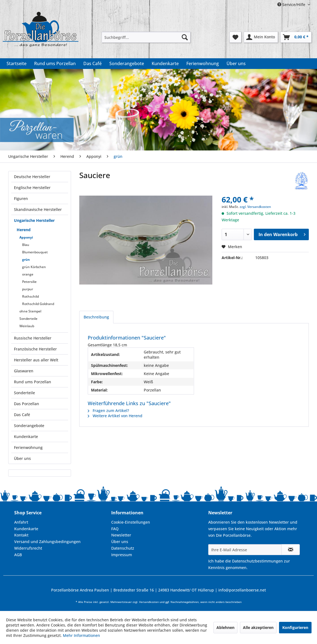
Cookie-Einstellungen (131, 522)
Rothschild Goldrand (38, 304)
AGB (18, 555)
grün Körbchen (34, 267)
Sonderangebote (29, 426)
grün (26, 259)
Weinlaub (27, 326)
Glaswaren (24, 371)
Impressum (122, 555)
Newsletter (121, 535)
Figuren (21, 198)
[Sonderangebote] (127, 63)
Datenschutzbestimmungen (257, 561)
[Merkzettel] (235, 37)
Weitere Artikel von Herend (115, 416)
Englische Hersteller (32, 188)
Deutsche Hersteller (32, 177)
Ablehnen (225, 627)
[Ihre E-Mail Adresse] (245, 550)
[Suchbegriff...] (146, 37)
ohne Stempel (30, 311)
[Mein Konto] (261, 37)
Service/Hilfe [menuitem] (292, 5)
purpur (28, 289)
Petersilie (29, 282)
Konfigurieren (295, 627)
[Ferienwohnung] (203, 63)
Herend (24, 230)
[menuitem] (146, 37)
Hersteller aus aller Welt (36, 360)
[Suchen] (185, 37)
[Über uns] (236, 63)
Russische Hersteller (33, 338)
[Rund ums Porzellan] (55, 63)
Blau (26, 245)
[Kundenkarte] (165, 63)
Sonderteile (28, 319)
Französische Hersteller (35, 349)
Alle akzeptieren (258, 627)
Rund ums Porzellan (33, 382)
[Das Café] (93, 63)
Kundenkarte (26, 436)
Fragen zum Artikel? (108, 411)
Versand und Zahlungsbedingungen (47, 542)
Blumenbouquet (35, 252)
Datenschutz (123, 548)
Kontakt (21, 535)
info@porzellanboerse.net (242, 590)
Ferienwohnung (28, 447)
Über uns (22, 458)
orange (28, 274)
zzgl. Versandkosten (255, 207)
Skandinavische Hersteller (38, 209)
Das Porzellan (27, 404)
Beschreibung (96, 317)
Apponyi (26, 237)
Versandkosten (149, 602)
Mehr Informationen (81, 635)
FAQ (115, 529)
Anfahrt (21, 522)
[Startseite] (17, 63)
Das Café (22, 415)
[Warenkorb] (296, 37)
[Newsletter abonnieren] (291, 550)
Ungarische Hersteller (34, 220)
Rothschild (30, 296)
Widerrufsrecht (28, 548)
